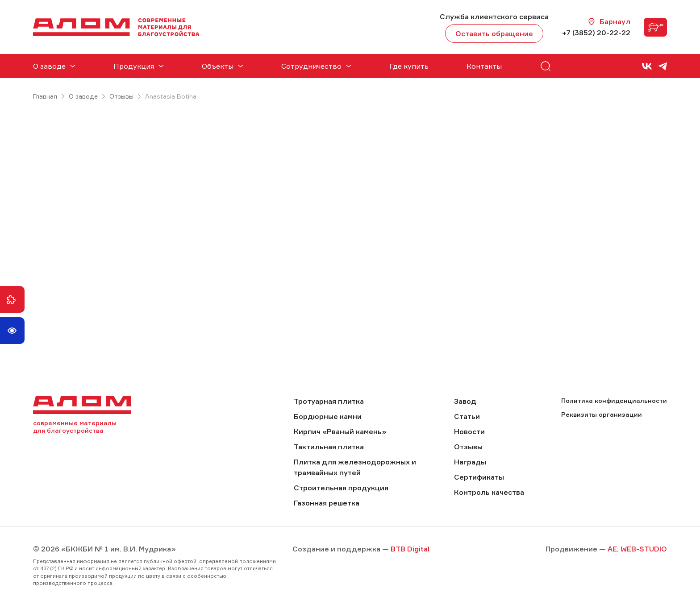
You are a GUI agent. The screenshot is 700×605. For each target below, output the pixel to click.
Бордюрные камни (328, 416)
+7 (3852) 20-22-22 (596, 33)
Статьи (467, 416)
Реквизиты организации (602, 414)
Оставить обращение (494, 33)
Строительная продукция (341, 488)
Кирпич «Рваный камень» (340, 431)
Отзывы (121, 96)
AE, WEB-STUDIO (637, 549)
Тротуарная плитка (329, 401)
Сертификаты (479, 477)
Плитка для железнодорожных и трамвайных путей (355, 467)
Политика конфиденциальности (614, 400)
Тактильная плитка (329, 447)
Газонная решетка (327, 503)
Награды (470, 462)
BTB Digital (410, 549)
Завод (465, 401)
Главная (45, 96)
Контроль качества (489, 492)
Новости (469, 431)
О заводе (83, 96)
